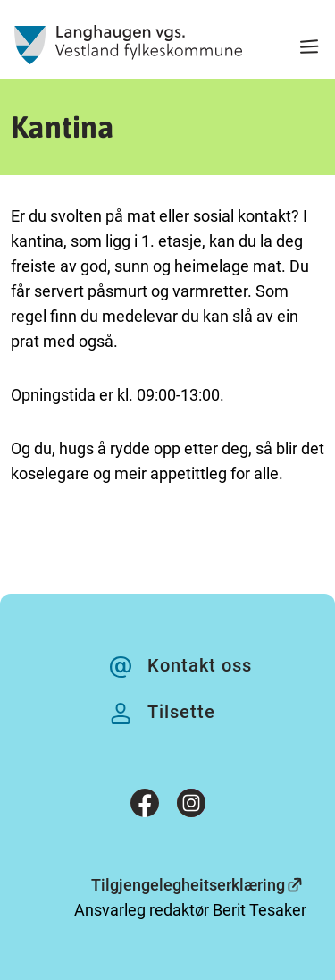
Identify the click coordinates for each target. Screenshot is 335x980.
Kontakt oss (200, 665)
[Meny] (309, 49)
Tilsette (181, 712)
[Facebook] (145, 807)
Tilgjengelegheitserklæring (188, 885)
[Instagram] (191, 807)
